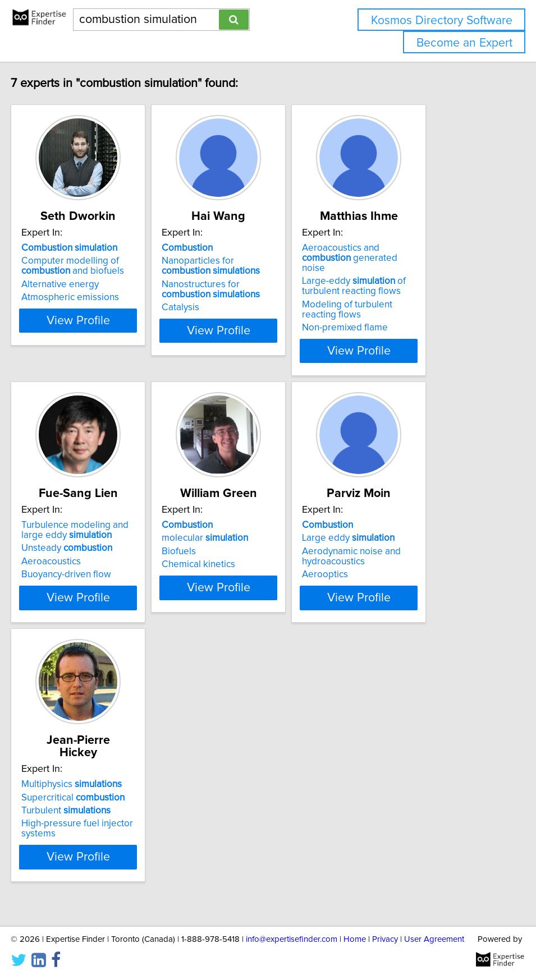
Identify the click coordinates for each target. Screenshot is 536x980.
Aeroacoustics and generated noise (427, 253)
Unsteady (72, 538)
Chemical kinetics (232, 554)
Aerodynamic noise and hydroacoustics (413, 546)
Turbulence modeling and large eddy (92, 520)
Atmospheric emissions (75, 297)
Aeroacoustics (56, 551)
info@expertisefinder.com (292, 939)
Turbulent (71, 808)
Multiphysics (77, 782)
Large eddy (409, 528)
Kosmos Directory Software (442, 20)
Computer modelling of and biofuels (78, 266)
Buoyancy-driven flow (71, 564)
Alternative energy (65, 284)
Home (355, 939)
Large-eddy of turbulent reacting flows (415, 276)
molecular (238, 528)
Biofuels (212, 541)
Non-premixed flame (406, 318)
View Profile (97, 341)
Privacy (385, 939)
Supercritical (78, 795)
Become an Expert (464, 43)
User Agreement (434, 939)
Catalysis (214, 307)
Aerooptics (386, 564)
